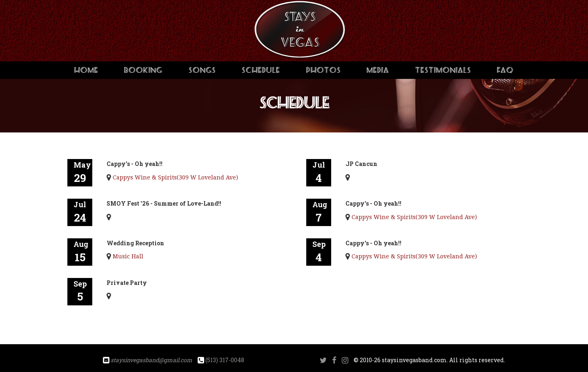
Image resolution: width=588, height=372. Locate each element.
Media (378, 70)
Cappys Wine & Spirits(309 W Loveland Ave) (175, 177)
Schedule (261, 70)
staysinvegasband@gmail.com (151, 360)
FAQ (505, 70)
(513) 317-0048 (225, 360)
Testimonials (443, 70)
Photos (324, 70)
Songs (202, 70)
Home (86, 70)
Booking (143, 70)
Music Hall (128, 256)
